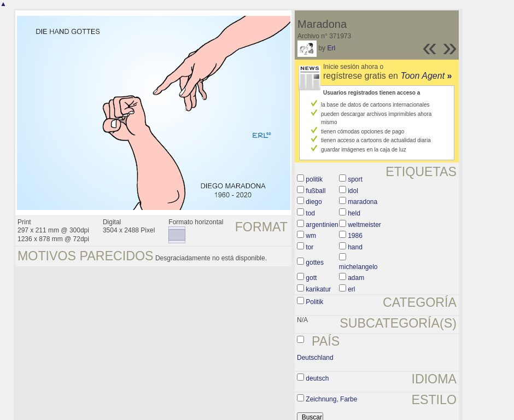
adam (356, 278)
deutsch (317, 378)
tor (309, 247)
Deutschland (315, 358)
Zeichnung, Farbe (331, 399)
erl (351, 289)
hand (355, 247)
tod (310, 213)
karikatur (318, 289)
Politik (314, 302)
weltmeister (364, 225)
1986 (355, 236)
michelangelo (358, 267)
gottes (315, 262)
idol (353, 191)
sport (355, 179)
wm (311, 236)
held (354, 213)
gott (311, 278)
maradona (363, 202)
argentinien (322, 225)
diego (314, 202)
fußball (316, 191)
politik (314, 179)
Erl (331, 48)
